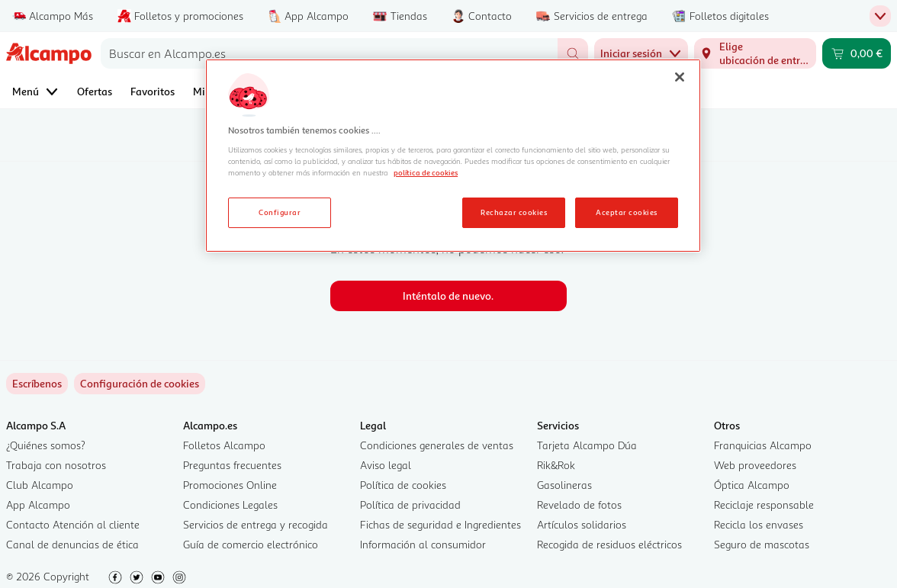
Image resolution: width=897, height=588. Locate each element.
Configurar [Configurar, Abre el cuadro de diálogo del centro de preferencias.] (280, 212)
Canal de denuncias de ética (72, 544)
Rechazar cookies (514, 212)
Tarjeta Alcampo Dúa (587, 445)
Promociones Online (230, 485)
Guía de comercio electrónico (251, 544)
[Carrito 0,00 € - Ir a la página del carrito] (857, 53)
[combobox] (329, 53)
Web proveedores (755, 465)
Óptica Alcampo (752, 485)
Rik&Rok (556, 465)
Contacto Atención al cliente (73, 524)
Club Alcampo (40, 485)
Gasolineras (564, 485)
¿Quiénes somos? (46, 445)
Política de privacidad (410, 504)
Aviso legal (386, 465)
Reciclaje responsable (764, 504)
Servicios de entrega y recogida (256, 524)
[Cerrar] (680, 77)
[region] (453, 156)
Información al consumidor (423, 544)
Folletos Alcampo (224, 445)
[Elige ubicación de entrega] (755, 53)
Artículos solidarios (582, 524)
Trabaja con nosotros (56, 465)
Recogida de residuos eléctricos (609, 544)
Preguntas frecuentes (232, 465)
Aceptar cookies (626, 212)
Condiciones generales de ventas (437, 445)
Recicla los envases (759, 524)
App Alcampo (38, 504)
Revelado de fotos (579, 504)
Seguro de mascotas (762, 544)
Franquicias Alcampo (763, 445)
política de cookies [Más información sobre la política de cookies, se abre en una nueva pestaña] (426, 172)
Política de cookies (403, 485)
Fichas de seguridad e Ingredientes (440, 524)
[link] (140, 384)
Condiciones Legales (230, 504)
